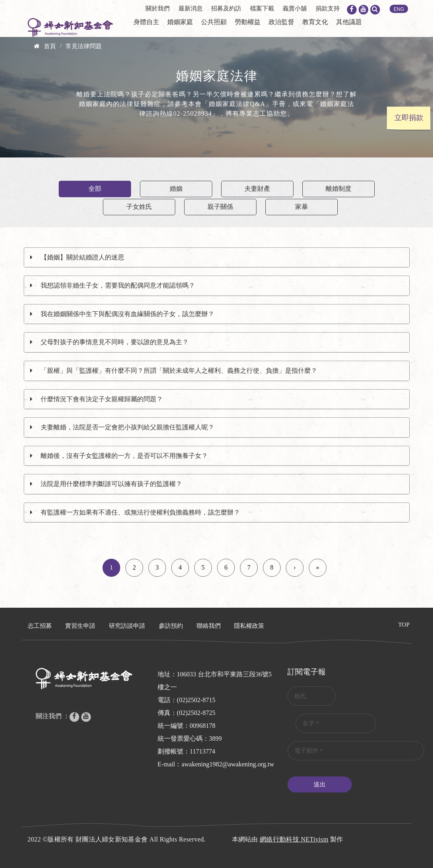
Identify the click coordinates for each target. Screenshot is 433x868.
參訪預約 (171, 626)
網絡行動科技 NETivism (294, 839)
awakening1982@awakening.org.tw (228, 764)
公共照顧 (214, 22)
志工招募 (40, 626)
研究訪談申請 (127, 626)
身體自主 (146, 22)
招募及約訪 (226, 8)
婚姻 (176, 189)
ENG (399, 9)
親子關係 (220, 207)
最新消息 (191, 8)
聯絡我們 (209, 626)
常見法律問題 (84, 46)
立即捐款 (409, 118)
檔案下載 (262, 8)
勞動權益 (248, 22)
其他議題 (349, 22)
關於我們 (158, 8)
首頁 (50, 46)
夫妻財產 (257, 189)
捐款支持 (328, 8)
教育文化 (315, 22)
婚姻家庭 (180, 22)
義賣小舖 (295, 8)
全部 (95, 189)
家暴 (302, 207)
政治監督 (281, 22)
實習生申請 (80, 626)
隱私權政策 (249, 626)
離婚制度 (339, 189)
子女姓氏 (139, 207)
